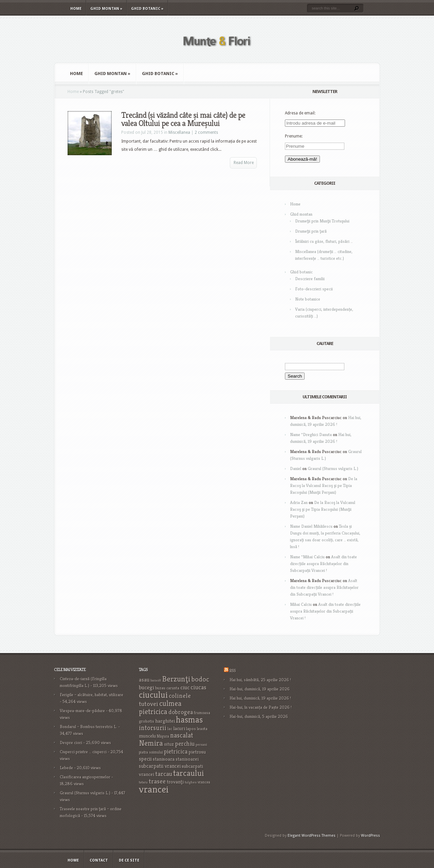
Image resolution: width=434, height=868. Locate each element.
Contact (99, 860)
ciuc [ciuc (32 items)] (185, 688)
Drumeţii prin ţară (311, 231)
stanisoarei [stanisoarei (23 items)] (187, 759)
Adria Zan (299, 502)
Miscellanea (179, 132)
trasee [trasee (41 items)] (157, 781)
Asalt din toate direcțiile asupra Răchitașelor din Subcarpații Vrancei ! (323, 564)
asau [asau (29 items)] (144, 680)
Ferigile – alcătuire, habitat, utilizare (92, 695)
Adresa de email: (300, 113)
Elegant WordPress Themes (312, 836)
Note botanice (308, 299)
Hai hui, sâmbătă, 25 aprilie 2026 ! (260, 680)
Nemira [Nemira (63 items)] (151, 743)
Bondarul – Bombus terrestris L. (88, 727)
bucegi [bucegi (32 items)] (147, 688)
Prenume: (294, 136)
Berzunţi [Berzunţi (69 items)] (176, 679)
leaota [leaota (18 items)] (202, 729)
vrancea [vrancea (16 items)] (204, 782)
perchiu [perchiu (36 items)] (185, 744)
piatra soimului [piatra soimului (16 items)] (151, 752)
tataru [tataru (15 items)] (143, 782)
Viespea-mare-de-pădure (82, 711)
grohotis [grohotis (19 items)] (147, 721)
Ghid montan (106, 9)
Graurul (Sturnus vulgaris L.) (333, 468)
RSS (232, 671)
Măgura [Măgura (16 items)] (163, 736)
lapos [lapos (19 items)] (191, 729)
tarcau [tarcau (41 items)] (164, 774)
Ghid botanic (147, 9)
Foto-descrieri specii (314, 289)
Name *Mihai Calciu (307, 557)
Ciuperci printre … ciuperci (83, 752)
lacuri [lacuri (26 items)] (179, 728)
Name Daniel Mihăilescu (311, 526)
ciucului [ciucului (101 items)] (153, 695)
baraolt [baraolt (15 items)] (156, 680)
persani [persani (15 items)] (201, 745)
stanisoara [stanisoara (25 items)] (164, 759)
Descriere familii (310, 279)
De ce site (129, 860)
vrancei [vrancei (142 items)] (154, 789)
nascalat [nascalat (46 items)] (182, 735)
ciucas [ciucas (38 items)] (198, 687)
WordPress (370, 836)
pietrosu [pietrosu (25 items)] (197, 752)
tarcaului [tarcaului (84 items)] (189, 773)
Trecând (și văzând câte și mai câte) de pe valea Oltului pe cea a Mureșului (183, 119)
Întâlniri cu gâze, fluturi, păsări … (324, 241)
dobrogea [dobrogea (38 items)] (181, 712)
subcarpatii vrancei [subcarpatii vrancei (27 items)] (160, 766)
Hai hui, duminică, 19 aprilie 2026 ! (260, 698)
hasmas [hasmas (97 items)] (189, 720)
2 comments (206, 132)
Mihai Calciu (301, 604)
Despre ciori (71, 743)
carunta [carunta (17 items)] (173, 688)
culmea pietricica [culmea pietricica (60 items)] (160, 707)
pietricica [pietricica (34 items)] (176, 752)
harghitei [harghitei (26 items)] (165, 721)
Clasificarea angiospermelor (85, 777)
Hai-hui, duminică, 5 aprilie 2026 (259, 716)
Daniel (296, 468)
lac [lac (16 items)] (170, 729)
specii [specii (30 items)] (145, 759)
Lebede (66, 768)
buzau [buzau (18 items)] (160, 688)
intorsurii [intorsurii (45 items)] (153, 728)
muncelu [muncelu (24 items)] (147, 736)
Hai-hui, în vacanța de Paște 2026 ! (261, 707)
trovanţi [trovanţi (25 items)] (175, 782)
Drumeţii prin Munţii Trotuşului (322, 221)
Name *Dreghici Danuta (311, 435)
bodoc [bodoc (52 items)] (200, 679)
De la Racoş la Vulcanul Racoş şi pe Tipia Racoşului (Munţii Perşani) (324, 485)
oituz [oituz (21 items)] (169, 744)
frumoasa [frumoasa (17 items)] (202, 713)
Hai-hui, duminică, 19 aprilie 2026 (260, 689)
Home (76, 9)
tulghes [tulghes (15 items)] (191, 782)
